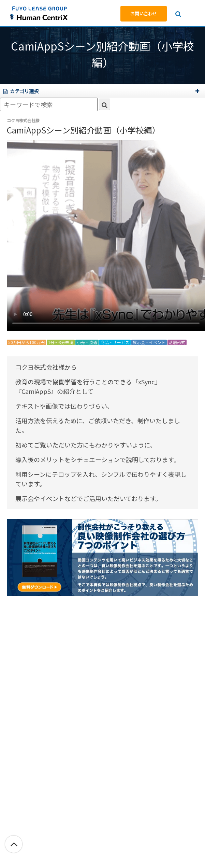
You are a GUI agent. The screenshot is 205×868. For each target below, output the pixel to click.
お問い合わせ (144, 13)
